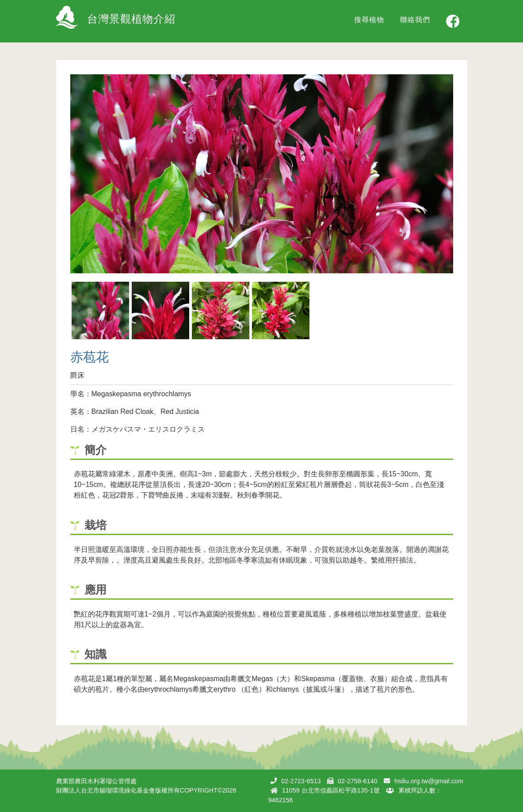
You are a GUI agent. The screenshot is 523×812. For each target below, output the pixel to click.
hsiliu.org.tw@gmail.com (429, 781)
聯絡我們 (415, 20)
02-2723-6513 (301, 781)
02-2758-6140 (358, 781)
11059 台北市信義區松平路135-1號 (331, 790)
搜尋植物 (369, 20)
